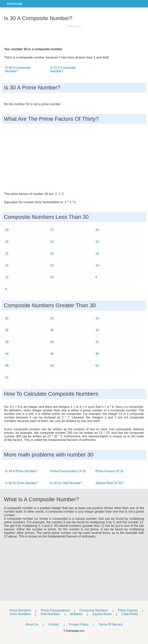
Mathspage (15, 4)
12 (7, 277)
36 (52, 330)
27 (52, 230)
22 (97, 242)
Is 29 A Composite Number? (18, 69)
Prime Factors (128, 610)
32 (7, 318)
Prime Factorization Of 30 (68, 471)
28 (7, 230)
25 (7, 242)
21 (7, 254)
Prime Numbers (20, 610)
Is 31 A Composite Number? (63, 69)
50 (97, 366)
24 (52, 242)
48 (7, 366)
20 (52, 254)
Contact (54, 624)
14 (97, 265)
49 (52, 366)
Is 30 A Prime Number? (21, 471)
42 (97, 342)
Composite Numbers (94, 610)
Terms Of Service (111, 624)
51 (7, 377)
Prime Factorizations (55, 610)
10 (52, 277)
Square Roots (102, 614)
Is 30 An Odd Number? (66, 483)
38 (97, 330)
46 (97, 354)
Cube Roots (130, 614)
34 (97, 318)
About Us (32, 624)
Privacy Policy (79, 624)
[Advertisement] (74, 34)
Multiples (76, 614)
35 (7, 330)
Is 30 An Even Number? (22, 483)
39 (7, 342)
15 (52, 265)
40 (52, 342)
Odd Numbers (50, 614)
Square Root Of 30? (109, 483)
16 (7, 265)
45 (52, 354)
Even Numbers (20, 614)
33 (52, 318)
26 (97, 230)
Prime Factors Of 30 (109, 471)
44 (7, 354)
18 (97, 254)
